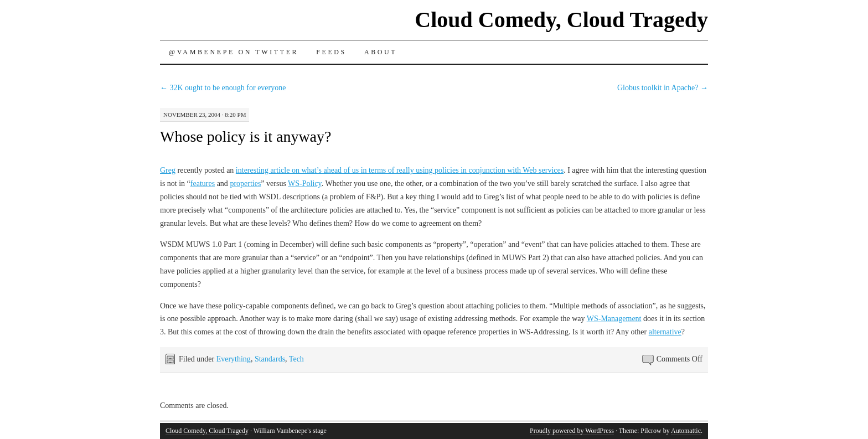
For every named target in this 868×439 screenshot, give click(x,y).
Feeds (331, 52)
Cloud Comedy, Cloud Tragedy (561, 20)
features (203, 184)
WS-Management (614, 319)
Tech (296, 359)
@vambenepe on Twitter (234, 52)
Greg (168, 170)
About (381, 52)
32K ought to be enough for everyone (223, 88)
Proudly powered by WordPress (572, 431)
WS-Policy (305, 184)
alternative (665, 332)
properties (245, 184)
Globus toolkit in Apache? (663, 88)
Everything (234, 359)
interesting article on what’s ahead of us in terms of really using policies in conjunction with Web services (400, 170)
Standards (270, 359)
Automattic (686, 431)
